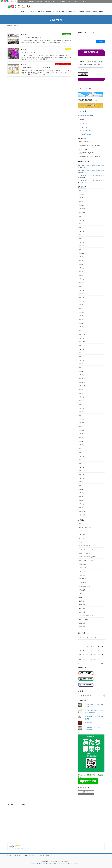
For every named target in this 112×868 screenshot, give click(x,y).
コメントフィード (87, 131)
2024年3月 (82, 279)
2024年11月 (82, 249)
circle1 (81, 524)
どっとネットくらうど (30, 856)
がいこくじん (57, 1)
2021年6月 (82, 401)
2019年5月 (82, 493)
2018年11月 (82, 515)
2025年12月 (82, 205)
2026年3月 (82, 194)
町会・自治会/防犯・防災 (86, 616)
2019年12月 (82, 467)
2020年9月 (82, 434)
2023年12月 (82, 290)
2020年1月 (82, 463)
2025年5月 (82, 227)
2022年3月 (82, 367)
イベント (68, 49)
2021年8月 (82, 393)
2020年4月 (82, 452)
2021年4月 (82, 408)
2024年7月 (82, 264)
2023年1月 (82, 331)
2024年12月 (82, 246)
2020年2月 (82, 460)
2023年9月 (82, 301)
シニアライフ (82, 542)
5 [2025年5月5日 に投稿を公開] (80, 646)
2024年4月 (82, 275)
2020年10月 (82, 430)
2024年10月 (82, 253)
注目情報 (81, 601)
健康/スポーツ (83, 579)
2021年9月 (82, 390)
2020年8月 (82, 438)
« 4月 (80, 663)
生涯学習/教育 (83, 612)
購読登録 (84, 74)
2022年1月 (82, 375)
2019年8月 (82, 482)
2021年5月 (82, 404)
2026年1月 (82, 201)
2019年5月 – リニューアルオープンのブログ (90, 176)
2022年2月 (82, 371)
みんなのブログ (66, 3)
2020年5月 (82, 449)
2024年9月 (82, 257)
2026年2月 (82, 198)
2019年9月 (82, 478)
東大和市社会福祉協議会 (86, 115)
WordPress (40, 864)
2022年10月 (82, 342)
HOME (9, 1)
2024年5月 (82, 272)
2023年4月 (82, 319)
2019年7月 (82, 485)
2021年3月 (82, 412)
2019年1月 (82, 508)
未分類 (81, 597)
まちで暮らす (39, 1)
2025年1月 (82, 242)
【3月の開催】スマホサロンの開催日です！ (91, 157)
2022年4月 (82, 364)
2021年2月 (82, 415)
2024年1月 (82, 286)
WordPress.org (86, 134)
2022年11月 (82, 338)
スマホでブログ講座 (84, 546)
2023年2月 (82, 327)
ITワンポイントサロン (85, 527)
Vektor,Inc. (72, 864)
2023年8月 (82, 305)
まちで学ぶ (48, 1)
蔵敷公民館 (82, 623)
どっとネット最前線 (84, 553)
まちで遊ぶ (31, 1)
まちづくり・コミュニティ (86, 560)
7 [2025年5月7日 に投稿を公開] (88, 646)
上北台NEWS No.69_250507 (32, 37)
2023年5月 (82, 316)
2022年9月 (82, 345)
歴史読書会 (89, 722)
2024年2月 (82, 283)
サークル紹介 (82, 538)
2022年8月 (82, 349)
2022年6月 (82, 356)
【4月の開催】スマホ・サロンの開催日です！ (91, 146)
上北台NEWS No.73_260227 (86, 153)
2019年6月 (82, 489)
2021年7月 (82, 397)
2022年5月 (82, 360)
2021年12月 (82, 379)
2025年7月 (82, 220)
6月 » (103, 663)
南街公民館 (82, 590)
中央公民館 (82, 571)
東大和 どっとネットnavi (87, 33)
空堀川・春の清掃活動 (85, 142)
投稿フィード (86, 127)
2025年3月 (82, 235)
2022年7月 (82, 353)
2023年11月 (82, 294)
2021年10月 (82, 386)
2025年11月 (82, 209)
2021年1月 (82, 419)
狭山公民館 (82, 605)
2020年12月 (82, 423)
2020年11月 (82, 426)
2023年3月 (82, 323)
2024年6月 (82, 268)
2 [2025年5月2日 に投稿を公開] (95, 642)
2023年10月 (82, 297)
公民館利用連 (82, 582)
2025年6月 (82, 224)
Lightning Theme (49, 864)
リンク (83, 1)
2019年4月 (82, 497)
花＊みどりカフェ (28, 52)
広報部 (81, 594)
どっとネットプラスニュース (63, 64)
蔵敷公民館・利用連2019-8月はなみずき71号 (91, 166)
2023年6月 (82, 312)
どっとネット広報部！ (15, 856)
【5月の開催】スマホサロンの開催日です (38, 67)
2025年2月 (82, 238)
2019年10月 (82, 474)
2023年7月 (82, 308)
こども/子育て (83, 535)
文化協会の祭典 (83, 149)
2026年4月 (82, 190)
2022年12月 (82, 334)
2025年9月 (82, 216)
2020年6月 (82, 445)
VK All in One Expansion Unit (61, 864)
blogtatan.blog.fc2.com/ (22, 848)
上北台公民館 (67, 34)
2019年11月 (82, 471)
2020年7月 (82, 441)
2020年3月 (82, 456)
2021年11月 (82, 382)
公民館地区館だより (84, 586)
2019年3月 (82, 500)
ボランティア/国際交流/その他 (87, 557)
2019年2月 (82, 504)
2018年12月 (82, 511)
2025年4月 (82, 231)
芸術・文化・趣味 (84, 619)
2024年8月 (82, 261)
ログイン (84, 124)
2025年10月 (82, 213)
